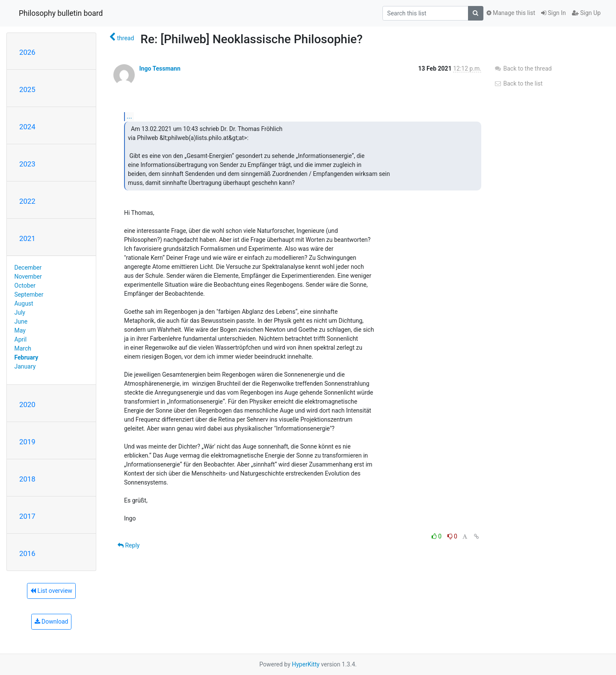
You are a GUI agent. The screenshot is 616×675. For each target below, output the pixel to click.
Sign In (554, 13)
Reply (129, 545)
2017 (27, 516)
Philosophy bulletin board (61, 13)
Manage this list (511, 13)
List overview (51, 591)
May (20, 330)
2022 (27, 201)
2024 (27, 127)
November (28, 277)
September (29, 294)
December (28, 268)
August (24, 303)
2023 (27, 164)
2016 (27, 553)
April (21, 339)
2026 (27, 52)
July (20, 312)
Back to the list (518, 83)
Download (52, 621)
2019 (27, 442)
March (23, 348)
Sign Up (586, 13)
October (25, 285)
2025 (27, 89)
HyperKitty (306, 664)
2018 (27, 479)
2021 (27, 238)
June (21, 321)
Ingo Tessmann (160, 68)
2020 (27, 404)
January (25, 366)
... (129, 116)
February (27, 357)
